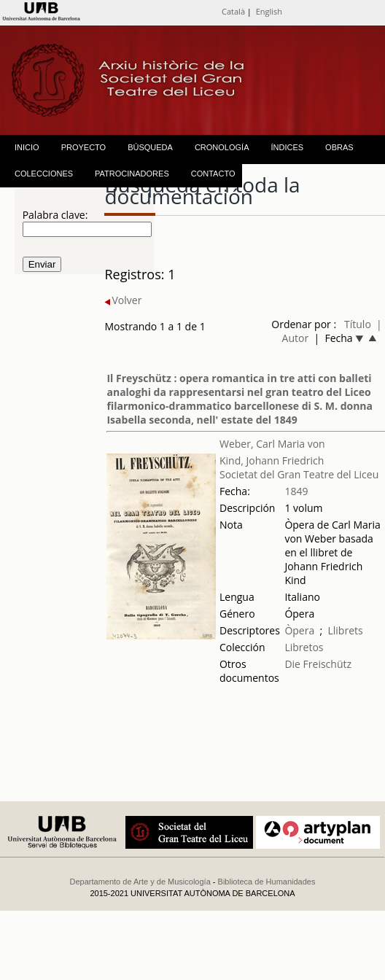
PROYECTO (84, 147)
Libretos (304, 647)
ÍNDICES (287, 147)
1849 (296, 491)
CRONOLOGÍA (222, 147)
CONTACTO (213, 174)
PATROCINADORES (132, 174)
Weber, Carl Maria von (272, 444)
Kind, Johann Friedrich (272, 460)
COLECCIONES (44, 174)
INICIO (27, 147)
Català (233, 11)
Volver (123, 300)
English (269, 11)
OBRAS (339, 147)
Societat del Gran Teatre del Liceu (299, 474)
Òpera (299, 630)
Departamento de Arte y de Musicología (140, 882)
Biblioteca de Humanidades (267, 882)
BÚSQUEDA (150, 147)
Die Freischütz (318, 664)
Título (358, 324)
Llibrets (345, 630)
